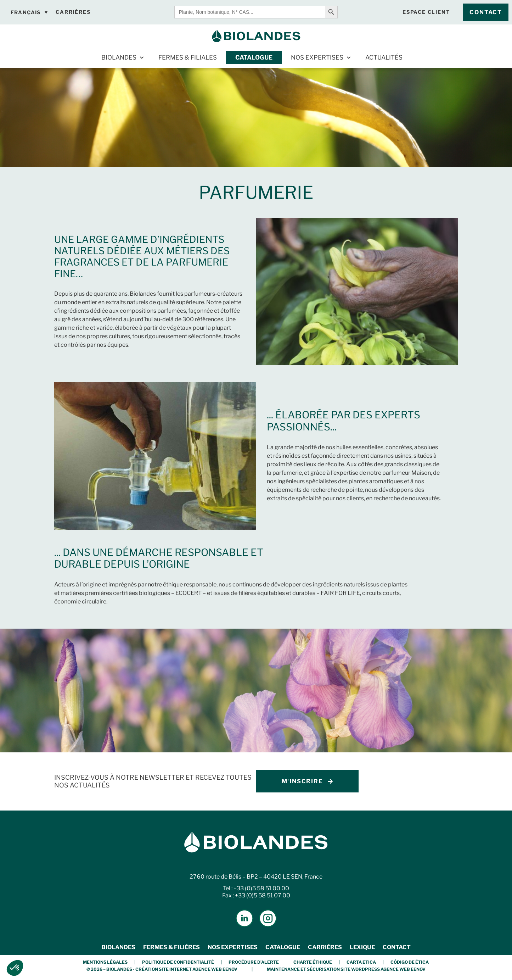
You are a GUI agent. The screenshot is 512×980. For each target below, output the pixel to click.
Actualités (384, 57)
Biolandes (122, 58)
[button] (15, 968)
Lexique (362, 947)
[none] (29, 12)
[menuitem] (29, 12)
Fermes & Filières (171, 947)
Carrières (325, 947)
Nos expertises (321, 58)
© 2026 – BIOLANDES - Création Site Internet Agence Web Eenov (162, 969)
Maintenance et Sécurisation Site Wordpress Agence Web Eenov (346, 969)
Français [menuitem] (26, 12)
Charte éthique (313, 962)
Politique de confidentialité (178, 962)
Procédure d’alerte (254, 962)
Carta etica (361, 962)
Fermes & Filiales (188, 57)
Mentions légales (105, 962)
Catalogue (254, 57)
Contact (397, 947)
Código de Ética (410, 962)
